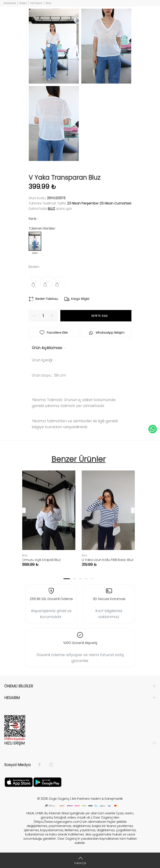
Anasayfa (10, 3)
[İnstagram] (49, 765)
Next (134, 510)
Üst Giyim (36, 3)
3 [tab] (80, 579)
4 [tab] (86, 579)
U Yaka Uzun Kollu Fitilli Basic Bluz (108, 560)
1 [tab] (67, 579)
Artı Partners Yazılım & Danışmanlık (97, 799)
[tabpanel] (49, 514)
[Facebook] (42, 765)
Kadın (23, 3)
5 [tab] (92, 579)
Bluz (49, 3)
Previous (23, 510)
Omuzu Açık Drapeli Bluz (41, 560)
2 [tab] (74, 579)
